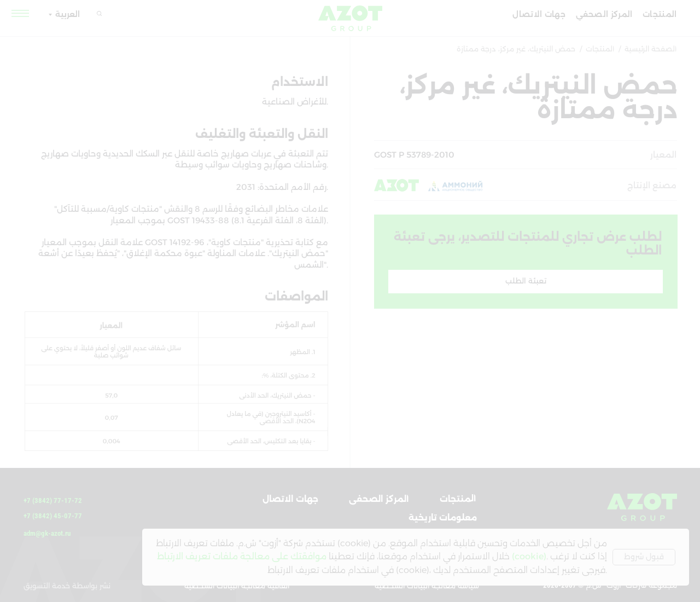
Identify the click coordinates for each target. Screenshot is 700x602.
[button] (21, 14)
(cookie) (529, 556)
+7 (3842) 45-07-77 (53, 516)
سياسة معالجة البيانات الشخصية (427, 586)
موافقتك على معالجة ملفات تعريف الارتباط (242, 556)
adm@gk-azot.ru (47, 533)
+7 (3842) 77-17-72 (53, 500)
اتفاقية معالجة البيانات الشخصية (237, 586)
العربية (68, 14)
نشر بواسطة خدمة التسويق (67, 586)
